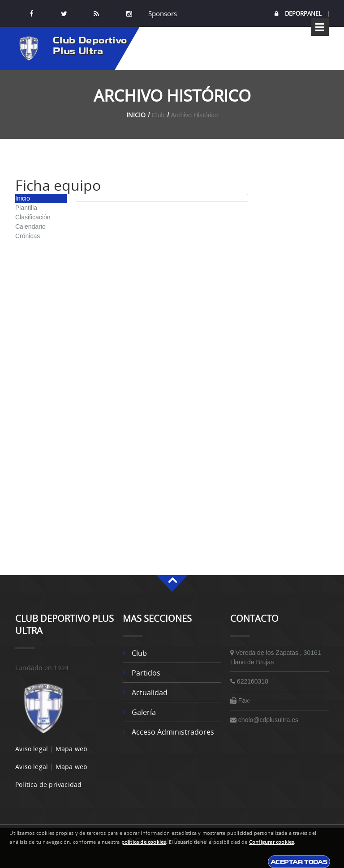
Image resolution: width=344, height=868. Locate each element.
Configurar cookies (272, 842)
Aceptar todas (299, 862)
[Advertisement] (293, 311)
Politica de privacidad (48, 785)
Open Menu (320, 27)
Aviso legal (32, 749)
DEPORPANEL (298, 14)
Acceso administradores (173, 732)
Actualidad (150, 693)
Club (139, 653)
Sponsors (162, 13)
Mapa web (72, 749)
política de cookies (144, 842)
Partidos (146, 673)
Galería (144, 712)
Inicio (136, 115)
